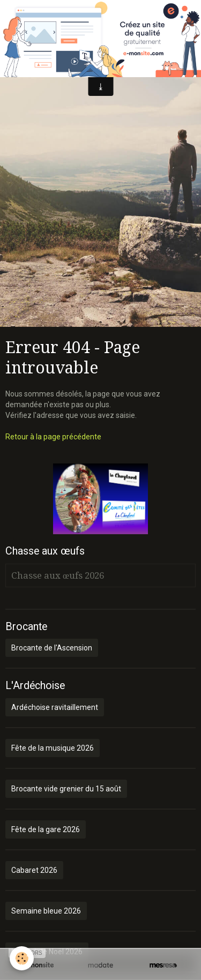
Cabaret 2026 (34, 870)
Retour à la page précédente (53, 437)
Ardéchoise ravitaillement (55, 707)
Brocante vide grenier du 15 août (66, 789)
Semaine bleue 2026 (46, 911)
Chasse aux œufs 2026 (58, 575)
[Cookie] (22, 958)
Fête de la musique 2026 (53, 748)
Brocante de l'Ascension (52, 648)
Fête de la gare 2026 (46, 829)
